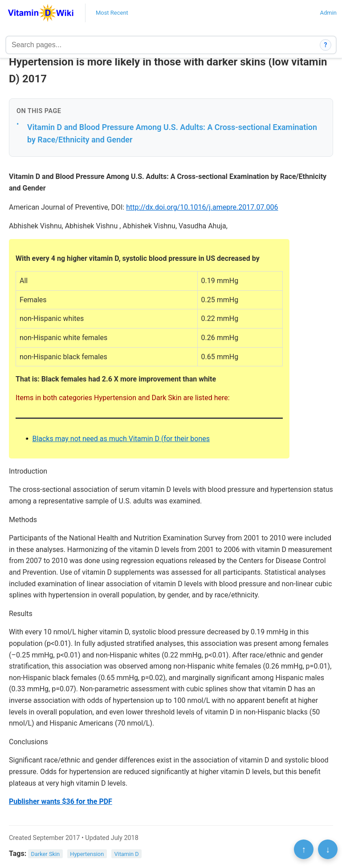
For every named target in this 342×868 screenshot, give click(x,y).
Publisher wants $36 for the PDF (61, 801)
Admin (328, 13)
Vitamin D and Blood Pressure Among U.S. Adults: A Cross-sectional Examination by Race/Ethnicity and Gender (172, 134)
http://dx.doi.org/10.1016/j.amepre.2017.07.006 (202, 207)
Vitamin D (126, 854)
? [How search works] (326, 45)
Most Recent (112, 13)
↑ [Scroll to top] (304, 849)
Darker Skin (46, 854)
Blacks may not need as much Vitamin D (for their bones (121, 439)
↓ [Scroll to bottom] (328, 849)
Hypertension (87, 854)
